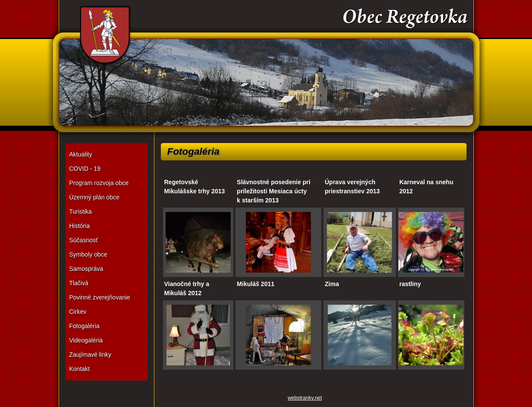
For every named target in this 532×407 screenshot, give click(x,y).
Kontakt (80, 369)
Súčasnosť (84, 240)
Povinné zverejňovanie (100, 297)
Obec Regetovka (266, 69)
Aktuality (81, 154)
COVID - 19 (85, 169)
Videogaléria (86, 340)
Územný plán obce (95, 197)
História (80, 226)
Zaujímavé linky (90, 355)
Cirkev (78, 312)
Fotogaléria (85, 326)
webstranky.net (305, 398)
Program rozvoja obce (99, 183)
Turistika (81, 212)
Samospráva (86, 269)
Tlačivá (79, 283)
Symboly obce (88, 254)
